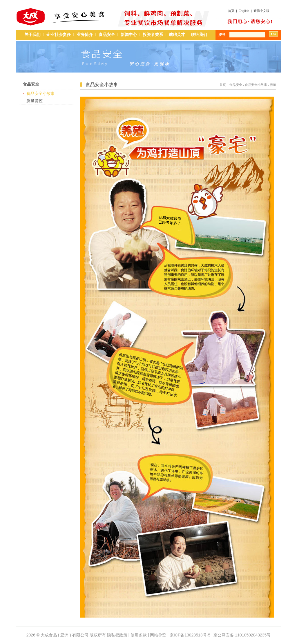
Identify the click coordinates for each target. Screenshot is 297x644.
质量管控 (35, 101)
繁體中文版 (261, 11)
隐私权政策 (117, 635)
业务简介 (85, 35)
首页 (231, 11)
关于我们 (32, 35)
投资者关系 (153, 35)
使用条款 (139, 635)
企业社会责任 (59, 35)
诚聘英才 (177, 35)
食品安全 (107, 35)
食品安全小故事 (41, 93)
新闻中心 (129, 35)
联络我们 (199, 35)
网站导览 (158, 635)
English (244, 11)
